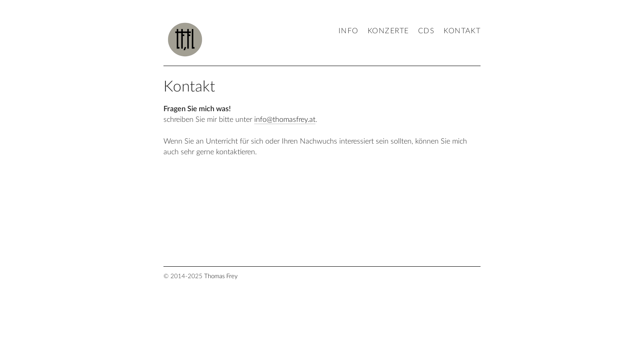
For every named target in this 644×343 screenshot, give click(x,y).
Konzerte (388, 31)
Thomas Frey (221, 276)
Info (348, 31)
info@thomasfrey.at (285, 120)
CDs (426, 31)
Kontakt (462, 31)
